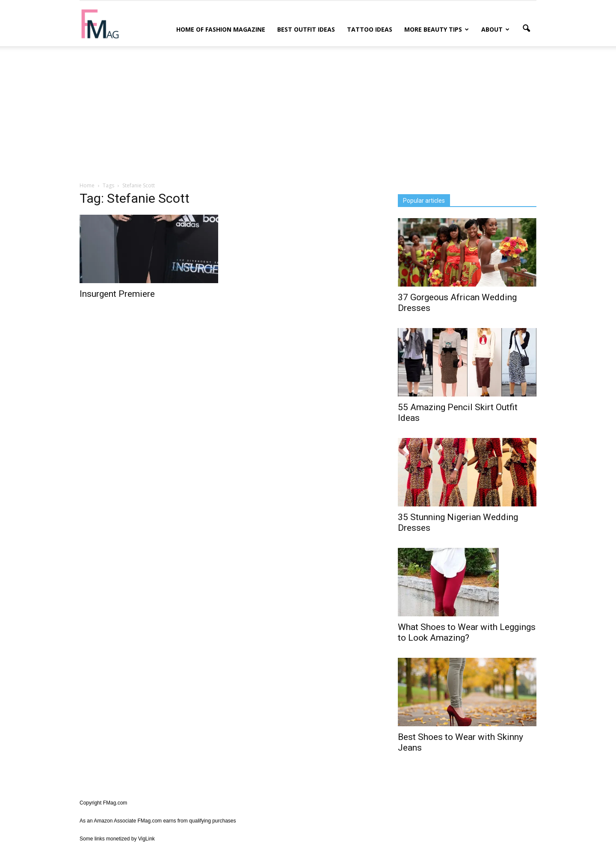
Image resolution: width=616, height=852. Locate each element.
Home (87, 185)
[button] (526, 29)
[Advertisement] (308, 112)
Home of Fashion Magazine (221, 29)
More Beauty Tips (437, 29)
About (495, 29)
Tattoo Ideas (370, 29)
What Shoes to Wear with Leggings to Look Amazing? (467, 632)
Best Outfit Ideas (306, 29)
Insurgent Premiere (117, 294)
